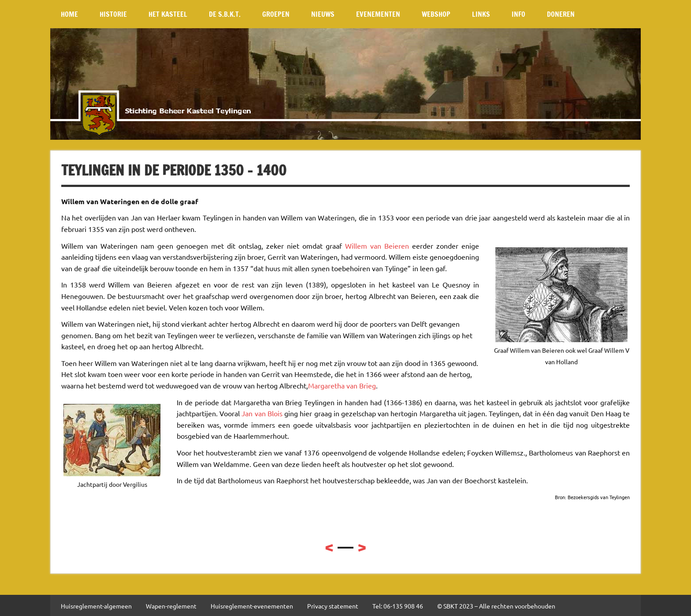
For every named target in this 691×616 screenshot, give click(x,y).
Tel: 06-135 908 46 (398, 606)
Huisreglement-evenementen (252, 606)
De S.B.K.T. (225, 14)
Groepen (276, 14)
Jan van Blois (262, 413)
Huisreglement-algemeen (96, 606)
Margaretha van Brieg (342, 385)
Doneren (561, 14)
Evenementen (378, 14)
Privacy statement (333, 606)
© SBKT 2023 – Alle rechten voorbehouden (496, 606)
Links (481, 14)
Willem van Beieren (377, 246)
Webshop (436, 14)
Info (518, 14)
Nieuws (323, 14)
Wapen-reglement (171, 606)
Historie (113, 14)
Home (69, 14)
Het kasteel (168, 14)
